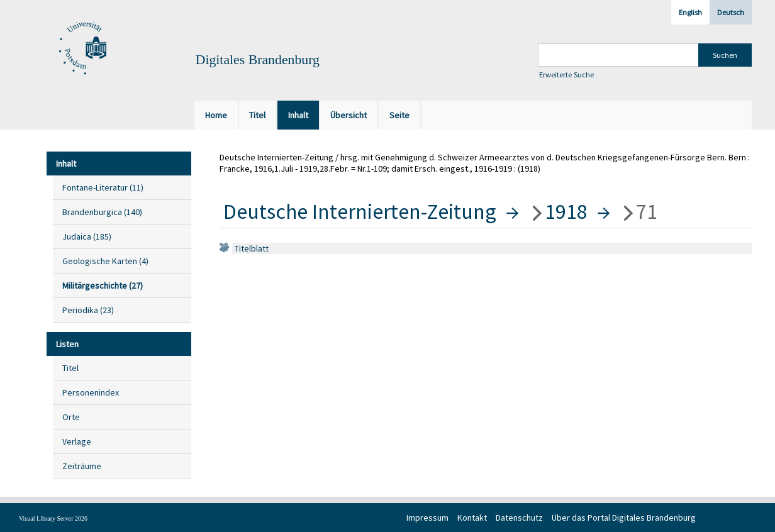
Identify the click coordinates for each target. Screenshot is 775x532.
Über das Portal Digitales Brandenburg (624, 518)
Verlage (77, 441)
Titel (70, 368)
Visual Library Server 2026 (53, 518)
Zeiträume (82, 466)
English (690, 12)
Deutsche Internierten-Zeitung (360, 211)
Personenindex (91, 392)
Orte (71, 417)
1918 (566, 211)
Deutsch (731, 12)
